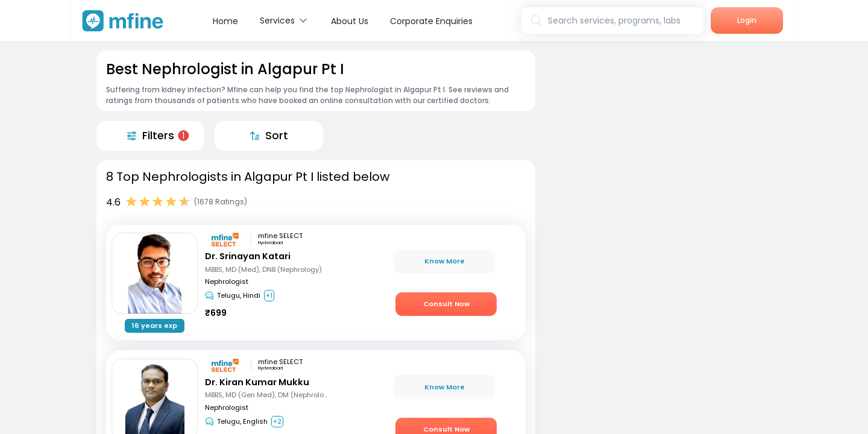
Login (747, 20)
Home (225, 21)
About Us (350, 21)
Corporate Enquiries (431, 21)
